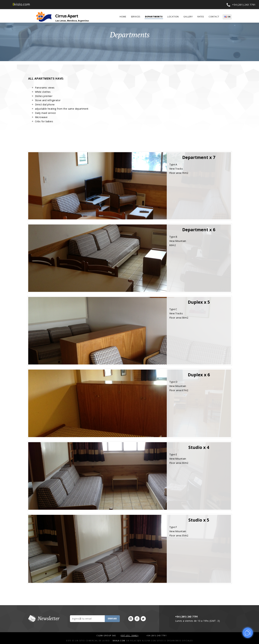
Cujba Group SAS (107, 636)
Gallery (188, 17)
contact (214, 17)
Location (173, 17)
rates (201, 17)
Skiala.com (119, 641)
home (123, 17)
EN (229, 17)
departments (154, 17)
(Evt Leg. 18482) (129, 636)
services (136, 17)
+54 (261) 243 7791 (244, 5)
